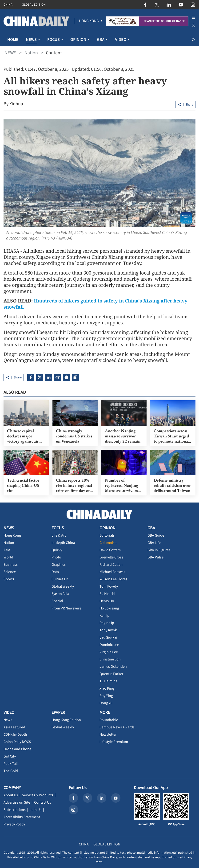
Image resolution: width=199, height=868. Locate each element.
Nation (31, 53)
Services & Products (38, 795)
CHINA (8, 5)
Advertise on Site (17, 802)
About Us (11, 795)
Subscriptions (15, 810)
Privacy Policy (14, 824)
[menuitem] (89, 21)
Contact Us (43, 802)
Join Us (36, 810)
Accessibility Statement (22, 817)
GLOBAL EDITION (34, 5)
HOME (13, 40)
